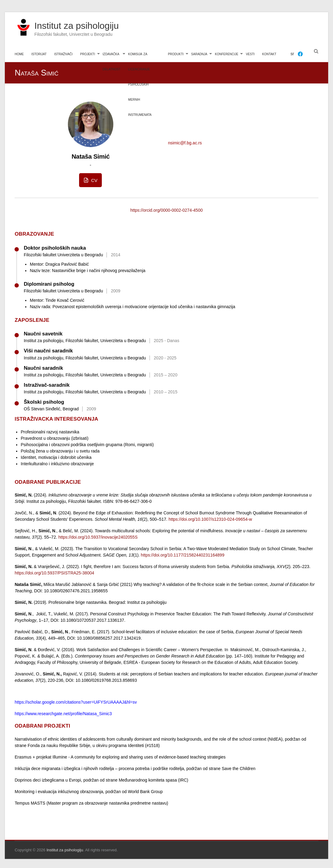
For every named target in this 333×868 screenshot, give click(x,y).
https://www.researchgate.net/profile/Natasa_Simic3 (63, 714)
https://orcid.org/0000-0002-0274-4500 (166, 210)
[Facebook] (300, 54)
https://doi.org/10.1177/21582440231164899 (183, 555)
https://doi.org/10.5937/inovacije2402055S (98, 537)
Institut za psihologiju (77, 26)
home (19, 54)
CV (90, 180)
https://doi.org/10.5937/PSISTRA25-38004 (54, 573)
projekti (88, 54)
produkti (176, 54)
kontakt (269, 54)
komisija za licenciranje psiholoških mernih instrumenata (140, 57)
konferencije (226, 54)
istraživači (63, 54)
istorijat (39, 54)
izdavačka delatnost (112, 57)
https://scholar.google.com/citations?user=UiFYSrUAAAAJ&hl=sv (76, 702)
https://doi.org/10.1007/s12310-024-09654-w (210, 519)
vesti (250, 54)
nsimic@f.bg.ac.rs (185, 143)
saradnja (199, 54)
